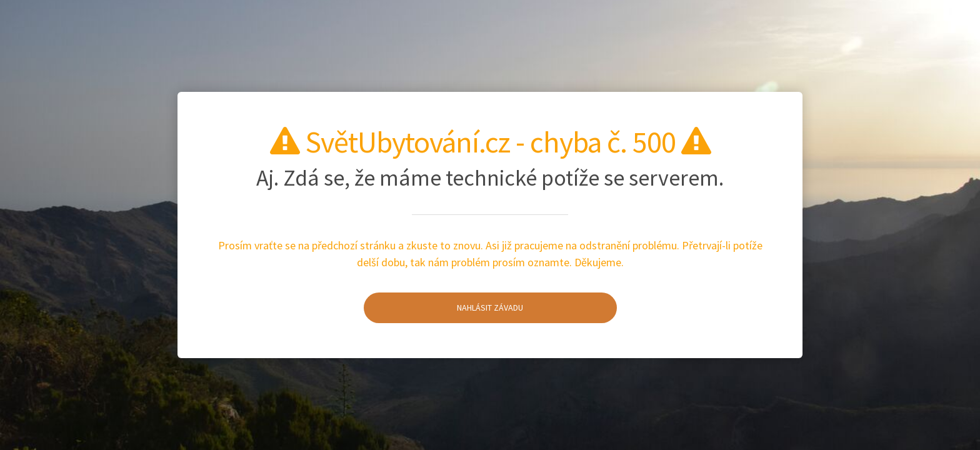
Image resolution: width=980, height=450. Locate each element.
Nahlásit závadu (444, 307)
